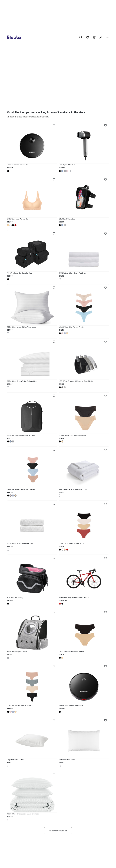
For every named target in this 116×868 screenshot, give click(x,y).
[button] (81, 37)
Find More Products (58, 831)
